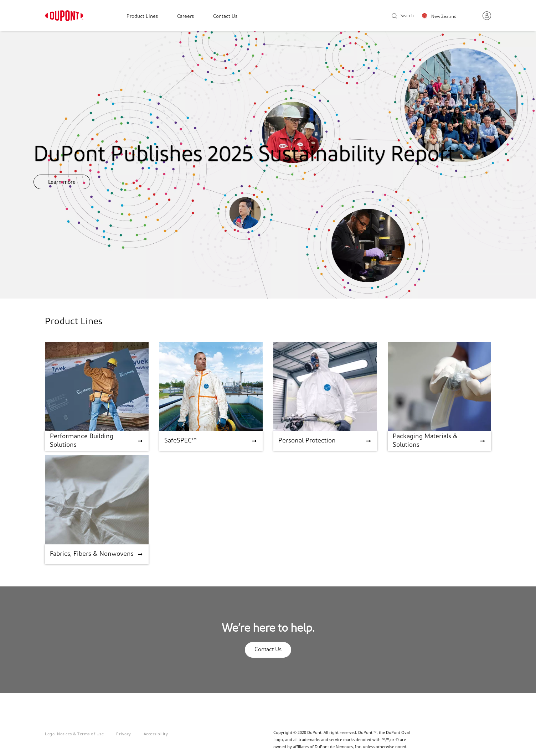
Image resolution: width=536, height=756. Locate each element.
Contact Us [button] (268, 650)
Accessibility (156, 734)
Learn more (62, 182)
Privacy (124, 734)
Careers (185, 17)
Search (403, 16)
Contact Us (225, 17)
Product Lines (142, 17)
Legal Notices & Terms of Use (74, 734)
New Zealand (444, 17)
